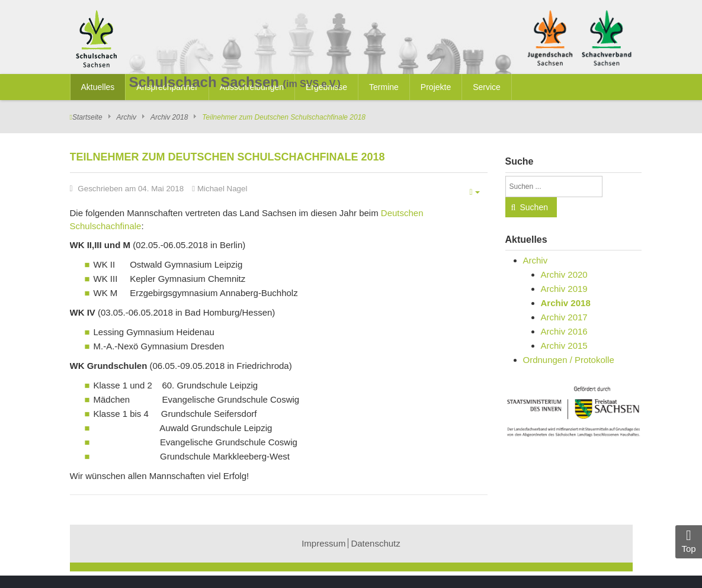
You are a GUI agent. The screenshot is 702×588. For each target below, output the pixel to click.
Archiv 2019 (564, 289)
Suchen (534, 207)
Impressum (323, 543)
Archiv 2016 (564, 331)
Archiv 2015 (564, 346)
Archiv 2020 (564, 274)
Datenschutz (375, 543)
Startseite (87, 117)
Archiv (126, 117)
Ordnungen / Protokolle (569, 360)
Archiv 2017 (564, 317)
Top (689, 541)
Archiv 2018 (169, 117)
